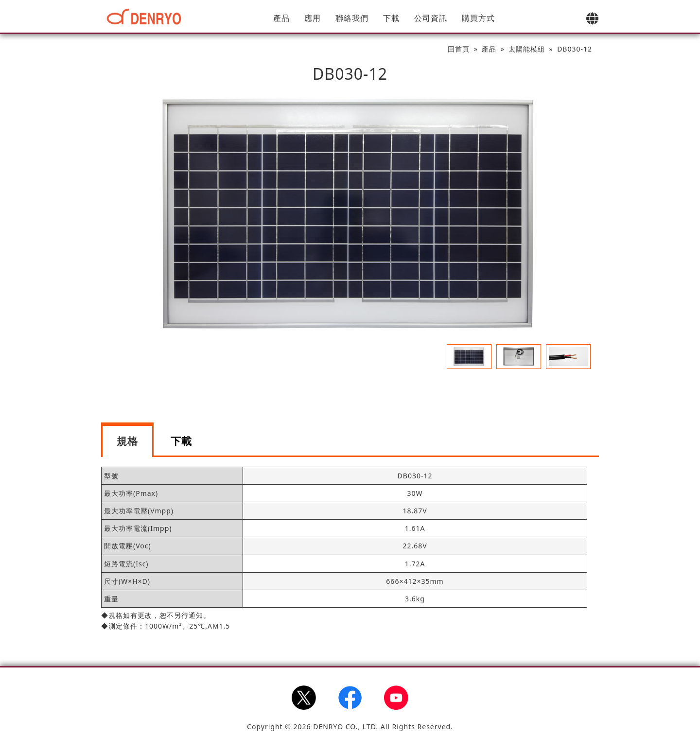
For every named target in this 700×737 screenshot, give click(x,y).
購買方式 (478, 18)
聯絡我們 (352, 18)
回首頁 (459, 49)
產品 (281, 18)
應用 (313, 18)
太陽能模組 (527, 49)
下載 (391, 18)
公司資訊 (431, 18)
